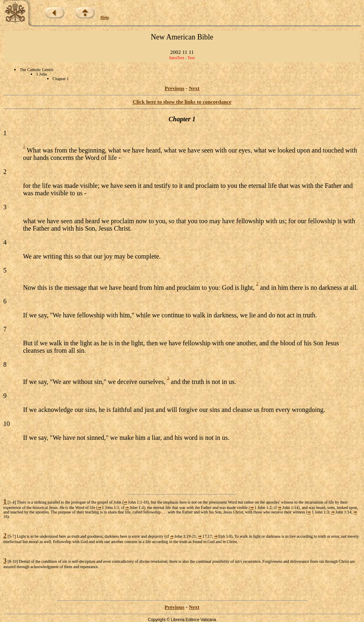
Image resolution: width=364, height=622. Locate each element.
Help (105, 17)
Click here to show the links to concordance (182, 102)
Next (194, 88)
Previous (175, 88)
